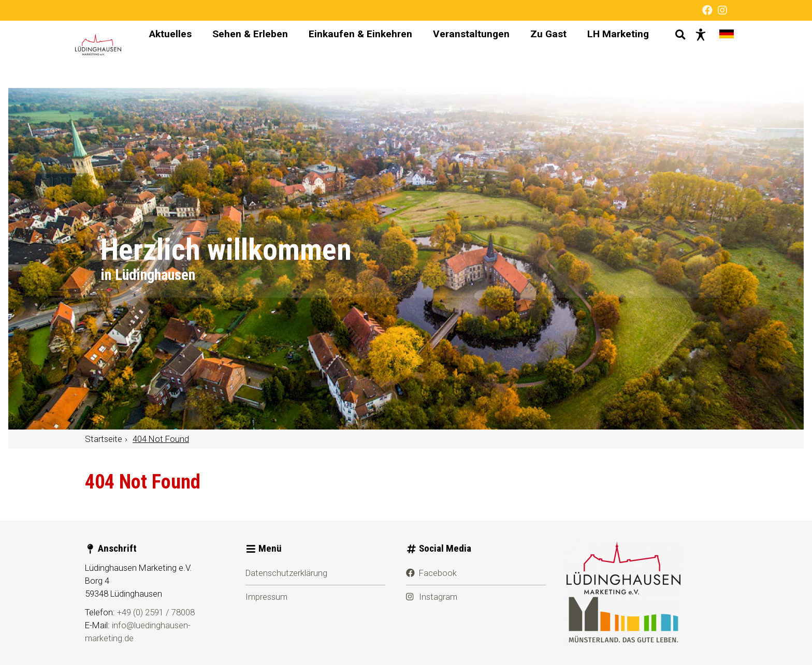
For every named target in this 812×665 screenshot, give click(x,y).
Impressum (266, 597)
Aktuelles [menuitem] (161, 54)
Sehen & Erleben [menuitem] (240, 54)
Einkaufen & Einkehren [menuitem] (351, 54)
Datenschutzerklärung (286, 573)
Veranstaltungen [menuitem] (461, 54)
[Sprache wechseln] (717, 54)
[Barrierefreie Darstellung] (691, 54)
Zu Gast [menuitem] (539, 54)
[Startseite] (107, 54)
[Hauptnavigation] (389, 55)
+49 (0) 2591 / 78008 (156, 612)
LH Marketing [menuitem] (608, 54)
